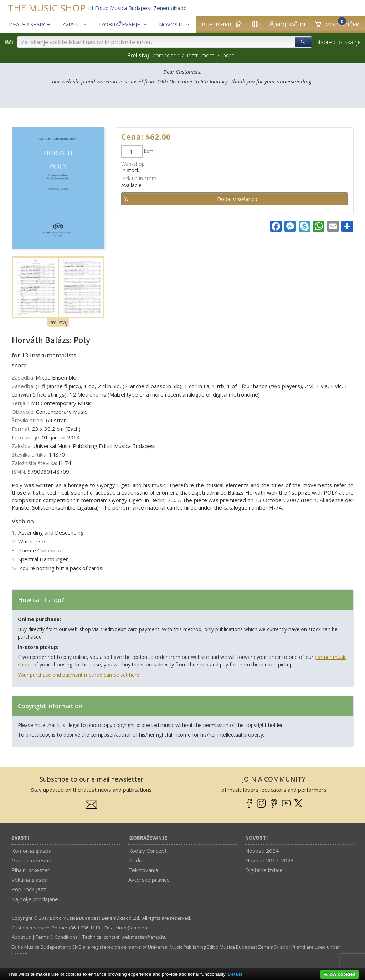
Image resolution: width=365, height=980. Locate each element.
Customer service (31, 928)
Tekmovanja (143, 870)
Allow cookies (340, 974)
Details (235, 974)
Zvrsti (20, 838)
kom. (149, 151)
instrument (201, 55)
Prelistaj (58, 322)
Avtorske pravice (149, 880)
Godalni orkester (32, 860)
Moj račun (286, 24)
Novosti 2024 (262, 851)
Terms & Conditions (57, 937)
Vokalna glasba (29, 880)
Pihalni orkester (30, 870)
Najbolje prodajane (35, 899)
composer (166, 55)
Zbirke (136, 860)
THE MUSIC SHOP (47, 8)
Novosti (256, 838)
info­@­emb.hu (133, 928)
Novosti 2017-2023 (269, 860)
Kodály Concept (148, 851)
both (229, 55)
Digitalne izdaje (264, 870)
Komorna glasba (31, 851)
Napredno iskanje (338, 42)
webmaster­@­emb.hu (144, 937)
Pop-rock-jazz (29, 889)
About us (21, 937)
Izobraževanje (148, 838)
